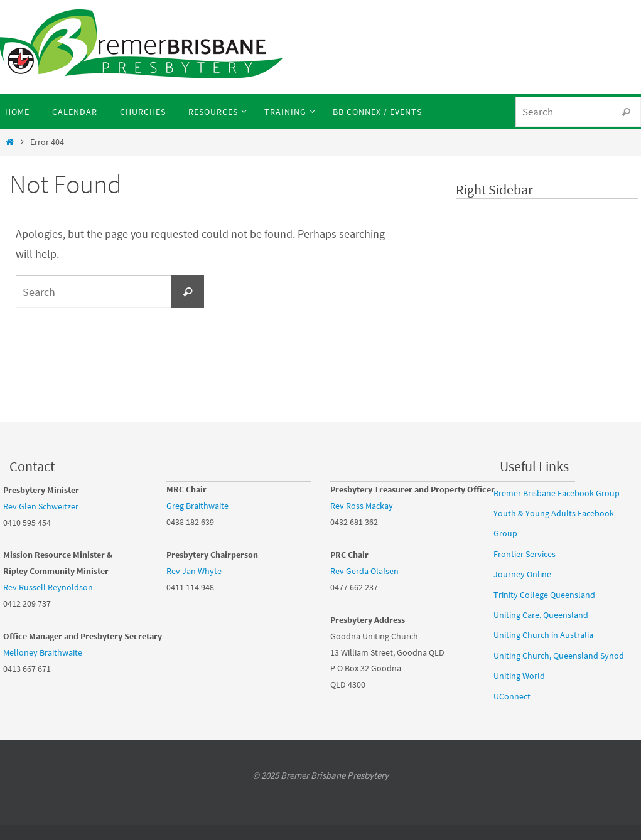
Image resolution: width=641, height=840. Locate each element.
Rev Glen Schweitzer (41, 506)
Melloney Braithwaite (43, 652)
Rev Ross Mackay (362, 506)
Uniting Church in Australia (543, 635)
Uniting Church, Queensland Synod (559, 656)
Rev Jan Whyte (194, 571)
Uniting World (519, 676)
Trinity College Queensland (544, 595)
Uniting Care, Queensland (541, 615)
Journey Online (522, 574)
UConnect (512, 696)
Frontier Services (525, 554)
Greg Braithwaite (197, 506)
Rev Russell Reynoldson (48, 587)
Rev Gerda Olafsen (364, 571)
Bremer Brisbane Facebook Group (557, 493)
